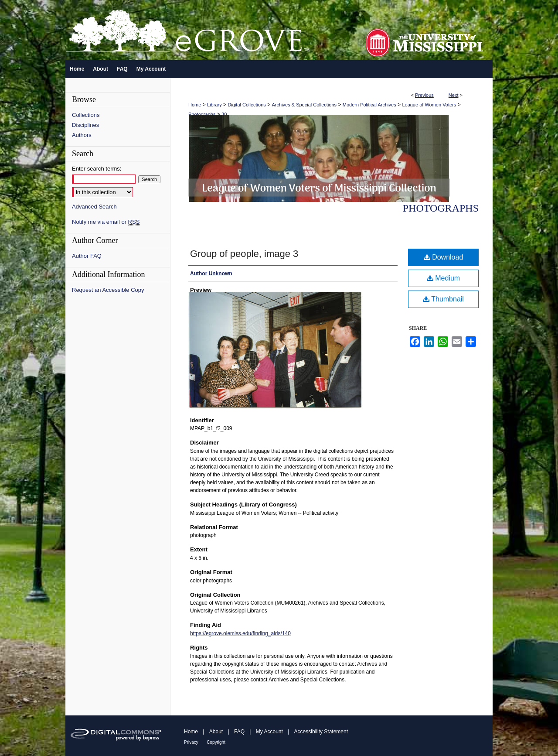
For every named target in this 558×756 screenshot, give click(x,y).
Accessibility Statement (321, 732)
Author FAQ (87, 256)
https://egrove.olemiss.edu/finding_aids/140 (240, 633)
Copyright (216, 742)
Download (444, 257)
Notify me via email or (106, 222)
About (216, 732)
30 (224, 114)
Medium (443, 278)
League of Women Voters (429, 105)
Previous (424, 95)
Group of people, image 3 (244, 254)
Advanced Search (94, 207)
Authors (82, 135)
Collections (86, 115)
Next (454, 95)
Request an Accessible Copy (108, 290)
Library (214, 105)
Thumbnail (443, 299)
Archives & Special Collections (305, 105)
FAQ (239, 732)
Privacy (191, 742)
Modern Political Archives (369, 105)
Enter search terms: (97, 169)
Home (195, 105)
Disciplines (85, 125)
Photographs (202, 114)
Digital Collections (247, 105)
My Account (269, 732)
